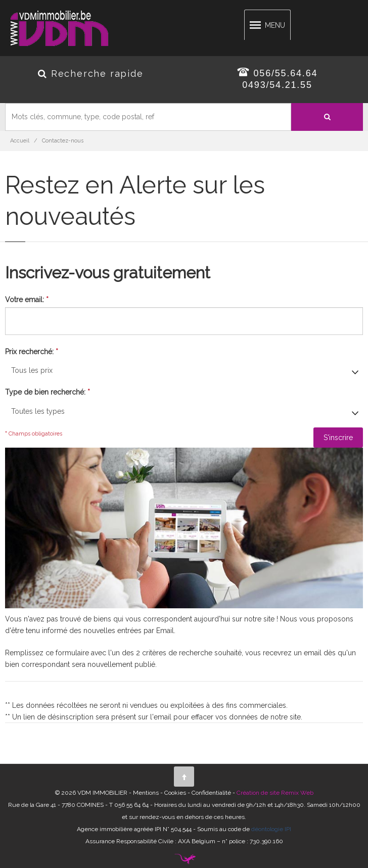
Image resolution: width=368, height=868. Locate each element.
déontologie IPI (271, 829)
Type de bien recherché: (48, 392)
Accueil (20, 141)
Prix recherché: (32, 352)
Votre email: (27, 300)
